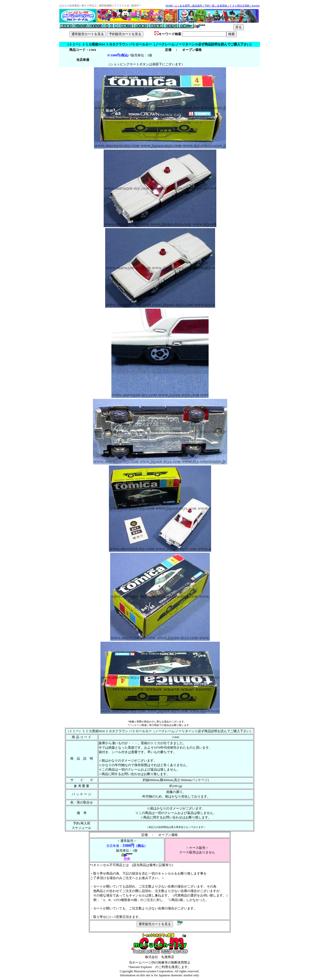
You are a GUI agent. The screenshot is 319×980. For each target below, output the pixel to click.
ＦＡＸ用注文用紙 (239, 6)
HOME (169, 6)
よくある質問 (182, 6)
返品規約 (197, 6)
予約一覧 (210, 6)
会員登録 (222, 6)
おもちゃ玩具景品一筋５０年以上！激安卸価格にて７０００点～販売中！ (100, 6)
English (256, 6)
